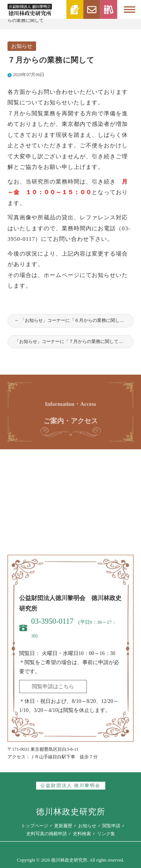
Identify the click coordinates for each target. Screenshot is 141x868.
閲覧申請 (111, 826)
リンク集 (106, 834)
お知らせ (22, 46)
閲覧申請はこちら (53, 687)
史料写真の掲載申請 (47, 834)
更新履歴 (63, 826)
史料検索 (82, 834)
